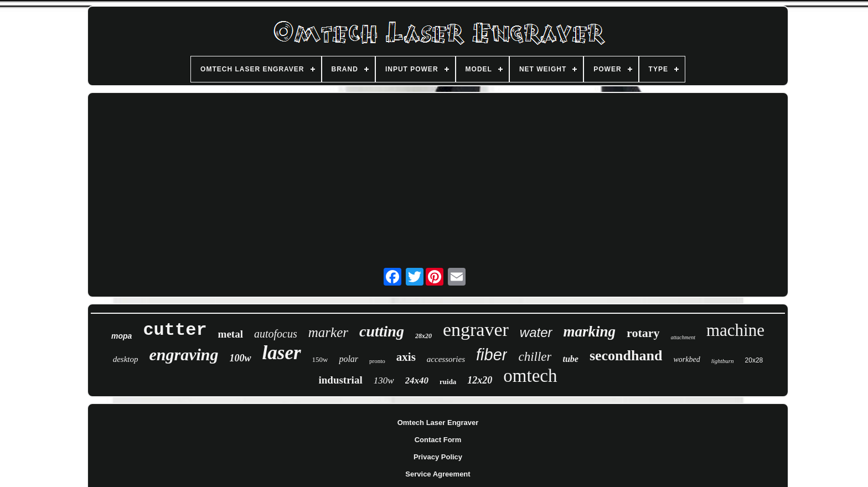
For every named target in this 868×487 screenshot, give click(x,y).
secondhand (626, 356)
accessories (446, 359)
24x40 (417, 380)
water (536, 332)
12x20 (480, 380)
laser (282, 353)
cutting (382, 331)
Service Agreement (438, 474)
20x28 (754, 360)
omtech (530, 376)
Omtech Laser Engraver (438, 423)
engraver (476, 330)
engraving (184, 354)
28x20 (423, 336)
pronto (377, 361)
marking (590, 331)
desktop (126, 359)
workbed (686, 359)
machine (735, 330)
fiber (492, 355)
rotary (643, 333)
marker (328, 332)
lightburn (723, 361)
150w (320, 359)
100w (241, 358)
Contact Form (438, 440)
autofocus (276, 334)
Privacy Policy (438, 457)
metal (231, 334)
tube (570, 359)
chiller (535, 357)
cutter (175, 330)
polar (348, 359)
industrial (340, 380)
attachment (683, 337)
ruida (448, 382)
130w (384, 380)
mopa (122, 336)
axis (406, 357)
